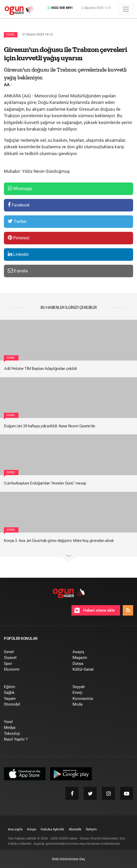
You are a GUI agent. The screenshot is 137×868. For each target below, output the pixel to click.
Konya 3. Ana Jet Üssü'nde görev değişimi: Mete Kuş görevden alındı (59, 541)
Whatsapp (20, 188)
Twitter (17, 221)
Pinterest (19, 238)
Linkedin (18, 254)
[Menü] (126, 9)
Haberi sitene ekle (94, 610)
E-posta (18, 271)
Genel (11, 35)
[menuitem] (34, 652)
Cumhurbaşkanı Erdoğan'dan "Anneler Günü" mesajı (45, 483)
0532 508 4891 (60, 8)
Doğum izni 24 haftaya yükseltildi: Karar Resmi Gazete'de (49, 426)
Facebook (19, 205)
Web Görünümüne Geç (69, 859)
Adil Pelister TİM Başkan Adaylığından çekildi (40, 369)
